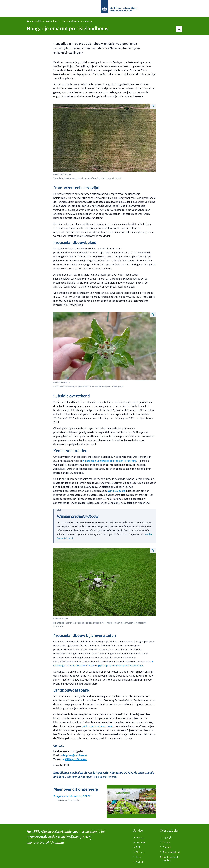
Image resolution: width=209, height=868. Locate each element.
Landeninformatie (72, 22)
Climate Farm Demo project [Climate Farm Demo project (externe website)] (98, 726)
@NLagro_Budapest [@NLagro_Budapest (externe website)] (75, 759)
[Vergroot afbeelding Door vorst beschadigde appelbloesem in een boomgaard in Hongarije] (153, 315)
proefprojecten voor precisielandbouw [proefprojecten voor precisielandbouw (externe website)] (120, 666)
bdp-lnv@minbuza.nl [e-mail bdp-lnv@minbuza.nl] (74, 755)
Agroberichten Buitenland (42, 22)
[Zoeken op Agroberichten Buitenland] (179, 29)
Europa (89, 22)
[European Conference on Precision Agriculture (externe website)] (109, 461)
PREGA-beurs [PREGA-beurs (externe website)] (117, 491)
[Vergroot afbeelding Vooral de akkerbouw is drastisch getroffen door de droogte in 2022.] (153, 106)
